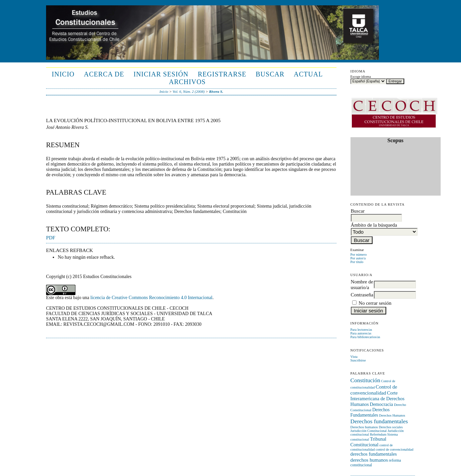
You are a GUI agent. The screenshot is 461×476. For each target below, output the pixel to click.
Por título (357, 262)
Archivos (187, 82)
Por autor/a (358, 258)
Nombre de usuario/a (362, 285)
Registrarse (222, 74)
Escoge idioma (361, 77)
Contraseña (362, 295)
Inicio (63, 74)
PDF (51, 238)
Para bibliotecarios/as (365, 337)
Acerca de (104, 74)
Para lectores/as (361, 330)
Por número (359, 255)
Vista (354, 357)
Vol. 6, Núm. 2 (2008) (189, 91)
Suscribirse (358, 360)
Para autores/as (361, 333)
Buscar (270, 74)
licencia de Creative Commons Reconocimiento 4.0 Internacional (152, 298)
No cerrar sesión (375, 303)
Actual (308, 74)
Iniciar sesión (161, 74)
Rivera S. (216, 91)
